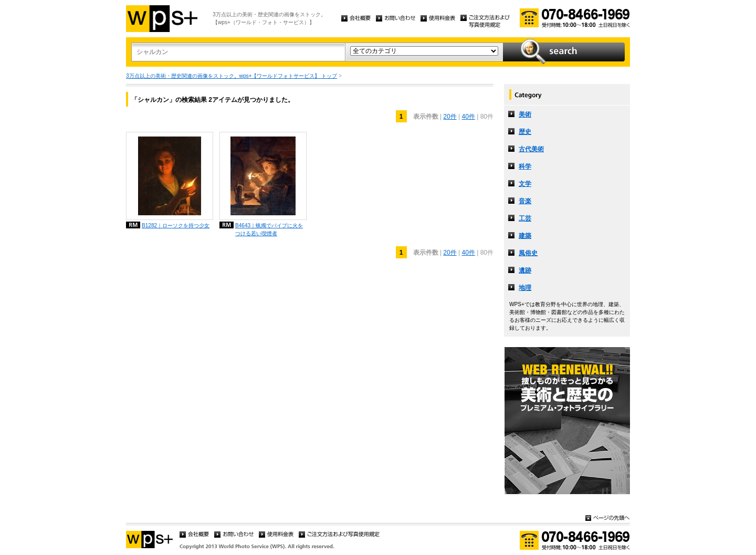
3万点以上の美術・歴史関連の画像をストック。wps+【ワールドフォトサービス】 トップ (232, 76)
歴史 (525, 132)
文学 (525, 184)
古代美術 (531, 149)
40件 (469, 117)
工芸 (525, 218)
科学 (525, 166)
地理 (525, 288)
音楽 (525, 201)
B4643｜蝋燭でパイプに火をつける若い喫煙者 (269, 229)
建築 (525, 236)
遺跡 (525, 270)
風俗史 (528, 253)
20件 (450, 117)
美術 (525, 114)
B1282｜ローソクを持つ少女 (176, 226)
